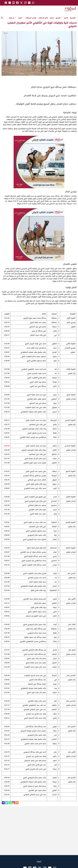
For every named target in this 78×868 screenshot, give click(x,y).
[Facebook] (3, 803)
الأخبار (66, 18)
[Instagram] (14, 803)
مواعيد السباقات (31, 18)
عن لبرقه (12, 18)
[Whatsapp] (10, 803)
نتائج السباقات (43, 18)
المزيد (21, 18)
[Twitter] (7, 803)
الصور (52, 18)
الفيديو (59, 18)
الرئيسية (73, 18)
